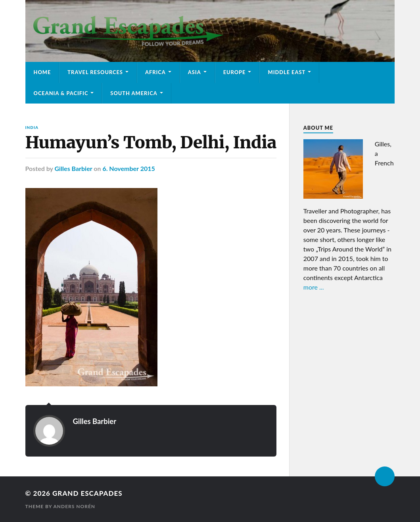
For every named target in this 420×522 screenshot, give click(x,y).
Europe (235, 72)
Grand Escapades (87, 493)
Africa (155, 72)
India (32, 127)
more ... (314, 287)
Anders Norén (74, 506)
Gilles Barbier (73, 168)
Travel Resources (95, 72)
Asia (195, 72)
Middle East (287, 72)
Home (42, 72)
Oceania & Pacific (61, 93)
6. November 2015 (128, 168)
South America (134, 93)
